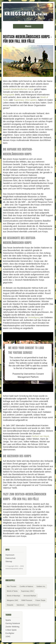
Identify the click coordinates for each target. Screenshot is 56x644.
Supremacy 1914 (27, 591)
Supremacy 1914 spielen (25, 100)
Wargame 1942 (12, 600)
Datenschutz (11, 558)
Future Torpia (40, 600)
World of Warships (14, 596)
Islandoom (21, 605)
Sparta (8, 620)
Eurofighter (10, 633)
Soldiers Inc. (41, 586)
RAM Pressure (27, 600)
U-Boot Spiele (11, 630)
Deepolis (10, 605)
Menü (28, 26)
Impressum (10, 555)
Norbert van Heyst (40, 436)
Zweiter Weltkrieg (12, 627)
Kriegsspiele (9, 95)
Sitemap (9, 562)
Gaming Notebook (13, 623)
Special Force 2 (33, 605)
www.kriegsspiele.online (14, 569)
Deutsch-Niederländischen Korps (18, 89)
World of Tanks (12, 591)
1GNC (8, 637)
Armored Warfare (30, 596)
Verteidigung (34, 317)
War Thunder (12, 586)
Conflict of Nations (26, 586)
